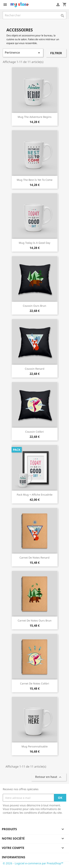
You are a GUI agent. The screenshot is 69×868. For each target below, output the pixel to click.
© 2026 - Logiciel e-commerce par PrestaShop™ (33, 863)
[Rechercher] (34, 15)
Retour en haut (49, 777)
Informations (14, 857)
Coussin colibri (34, 432)
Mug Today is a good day (34, 243)
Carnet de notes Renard (34, 558)
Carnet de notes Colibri (35, 683)
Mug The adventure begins (35, 117)
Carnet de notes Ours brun (35, 620)
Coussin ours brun (34, 306)
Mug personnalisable (35, 746)
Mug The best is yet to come (35, 180)
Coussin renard (35, 369)
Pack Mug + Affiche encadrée (35, 495)
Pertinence (23, 53)
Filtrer (56, 53)
